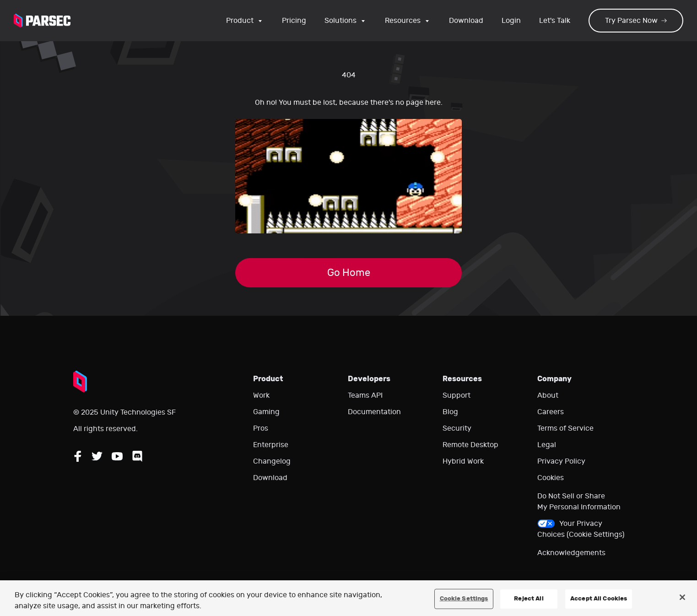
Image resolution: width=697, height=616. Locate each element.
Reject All (529, 599)
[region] (348, 598)
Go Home (349, 273)
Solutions (346, 21)
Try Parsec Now (636, 21)
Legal (547, 445)
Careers (551, 412)
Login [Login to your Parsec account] (511, 21)
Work (261, 395)
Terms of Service (565, 428)
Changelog (272, 461)
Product (245, 21)
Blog (450, 412)
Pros (261, 428)
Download (270, 478)
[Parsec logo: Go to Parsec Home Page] (42, 21)
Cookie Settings (464, 599)
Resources (408, 21)
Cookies (551, 478)
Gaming (266, 412)
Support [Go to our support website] (457, 395)
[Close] (682, 597)
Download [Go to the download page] (466, 21)
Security (457, 428)
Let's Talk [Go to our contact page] (555, 21)
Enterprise (271, 445)
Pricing (294, 21)
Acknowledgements (571, 553)
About (548, 395)
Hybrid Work (463, 461)
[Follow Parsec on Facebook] (78, 456)
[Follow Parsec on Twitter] (97, 456)
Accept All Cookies (599, 599)
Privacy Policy (561, 461)
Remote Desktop (470, 445)
